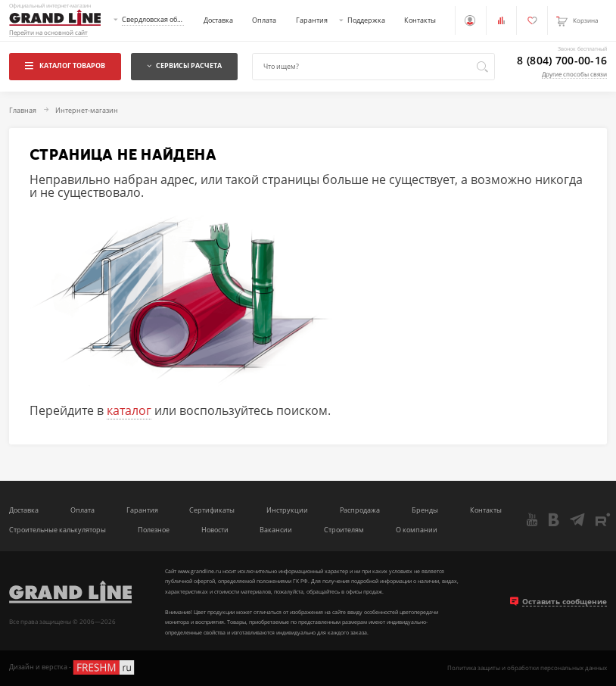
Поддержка (366, 20)
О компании (417, 530)
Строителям (344, 530)
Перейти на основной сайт (48, 33)
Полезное (154, 530)
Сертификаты (212, 510)
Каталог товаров (65, 65)
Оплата (264, 20)
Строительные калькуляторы (58, 530)
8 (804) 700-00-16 (562, 61)
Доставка (218, 20)
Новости (215, 530)
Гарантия (312, 20)
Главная (23, 111)
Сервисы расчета (184, 65)
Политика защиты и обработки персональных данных (527, 668)
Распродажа (360, 510)
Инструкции (287, 510)
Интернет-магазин (87, 111)
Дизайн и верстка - (73, 667)
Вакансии (276, 530)
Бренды (425, 510)
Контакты (420, 20)
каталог (129, 410)
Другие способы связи (574, 74)
